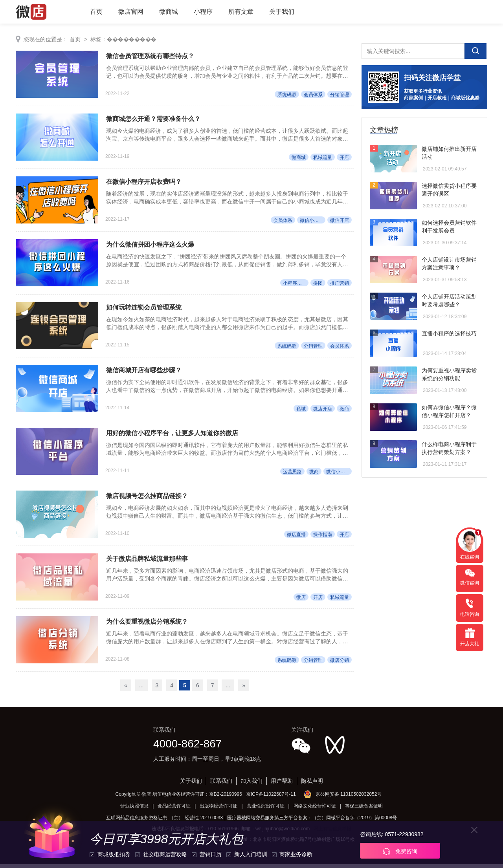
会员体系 (313, 95)
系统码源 (287, 95)
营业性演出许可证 (266, 810)
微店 (301, 601)
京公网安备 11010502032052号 (349, 798)
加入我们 (251, 785)
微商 (344, 411)
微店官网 (131, 12)
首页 (96, 12)
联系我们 (221, 785)
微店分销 (340, 664)
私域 (301, 411)
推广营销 (340, 285)
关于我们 (282, 12)
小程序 (203, 12)
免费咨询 (400, 852)
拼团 (318, 285)
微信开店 (340, 222)
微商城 (169, 12)
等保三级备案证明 (364, 810)
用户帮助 (282, 785)
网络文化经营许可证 (315, 810)
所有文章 (241, 12)
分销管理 (340, 95)
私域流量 (323, 158)
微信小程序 (312, 222)
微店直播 (296, 538)
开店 (344, 158)
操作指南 (323, 538)
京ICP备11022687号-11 (271, 798)
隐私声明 (312, 785)
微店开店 (323, 411)
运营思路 (292, 474)
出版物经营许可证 (218, 810)
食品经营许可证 (174, 810)
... (141, 689)
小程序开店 (295, 285)
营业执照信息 (134, 810)
